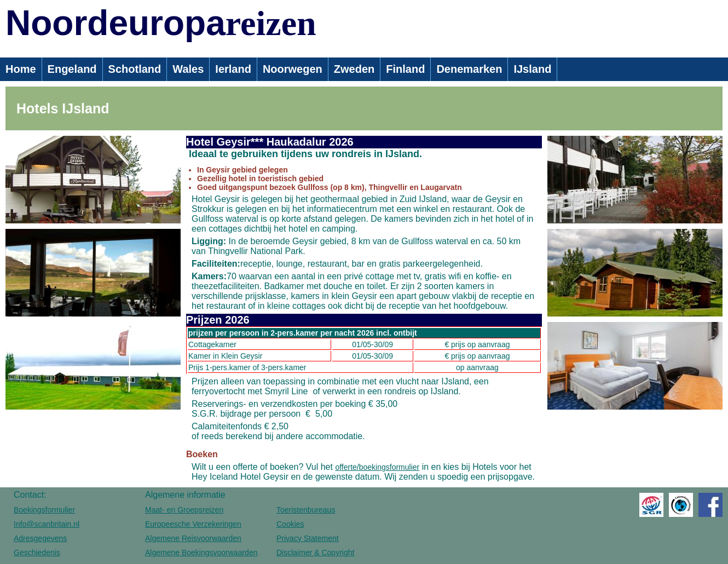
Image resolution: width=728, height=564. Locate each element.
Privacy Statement (308, 538)
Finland (405, 69)
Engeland (72, 69)
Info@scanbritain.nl (47, 524)
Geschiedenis (37, 553)
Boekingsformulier (44, 510)
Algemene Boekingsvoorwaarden (201, 553)
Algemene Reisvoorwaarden (193, 538)
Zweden (354, 69)
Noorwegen (293, 69)
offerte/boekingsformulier (377, 467)
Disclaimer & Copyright (315, 553)
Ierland (233, 69)
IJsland (532, 69)
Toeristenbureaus (306, 510)
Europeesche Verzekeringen (193, 524)
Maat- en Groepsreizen (184, 510)
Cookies (290, 524)
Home (21, 69)
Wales (188, 69)
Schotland (135, 69)
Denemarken (469, 69)
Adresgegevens (40, 538)
